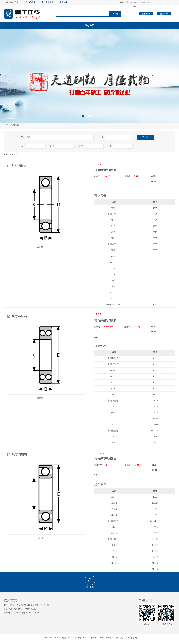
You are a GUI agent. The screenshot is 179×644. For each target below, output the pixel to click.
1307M (155, 503)
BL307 (155, 545)
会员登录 (146, 14)
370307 (155, 539)
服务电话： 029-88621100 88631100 (137, 2)
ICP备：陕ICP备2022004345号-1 (98, 638)
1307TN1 (155, 431)
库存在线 (89, 26)
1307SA (155, 425)
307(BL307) (155, 521)
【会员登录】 (31, 2)
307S (155, 232)
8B (155, 298)
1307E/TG (155, 419)
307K (155, 226)
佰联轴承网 (132, 638)
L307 (155, 443)
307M (155, 527)
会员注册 (164, 14)
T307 (155, 304)
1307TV (155, 437)
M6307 (155, 563)
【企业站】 (63, 2)
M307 (155, 557)
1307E (155, 407)
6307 (155, 244)
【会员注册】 (47, 2)
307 (155, 214)
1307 (155, 208)
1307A (155, 401)
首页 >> (7, 125)
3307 (155, 238)
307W (155, 533)
